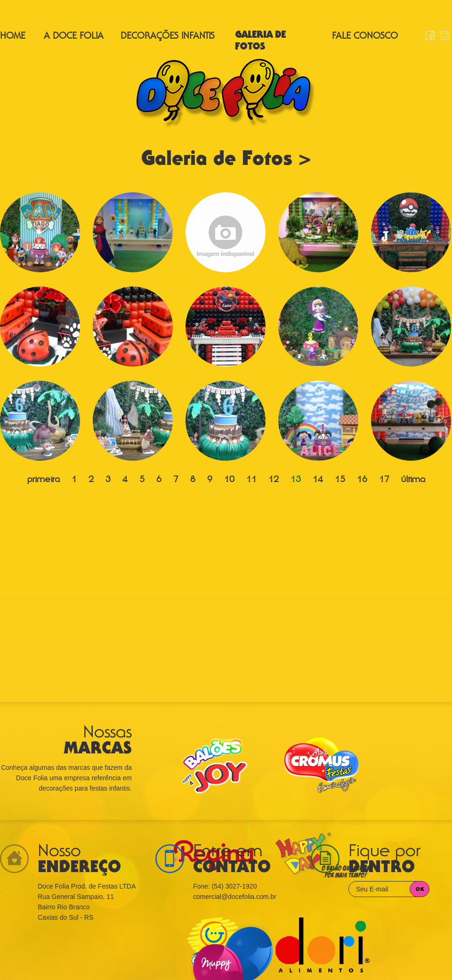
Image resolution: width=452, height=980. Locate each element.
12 (274, 480)
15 (340, 480)
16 (362, 480)
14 (318, 480)
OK (420, 890)
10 (229, 480)
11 (251, 480)
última (413, 480)
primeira (44, 480)
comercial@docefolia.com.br (235, 897)
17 (384, 480)
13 (296, 480)
